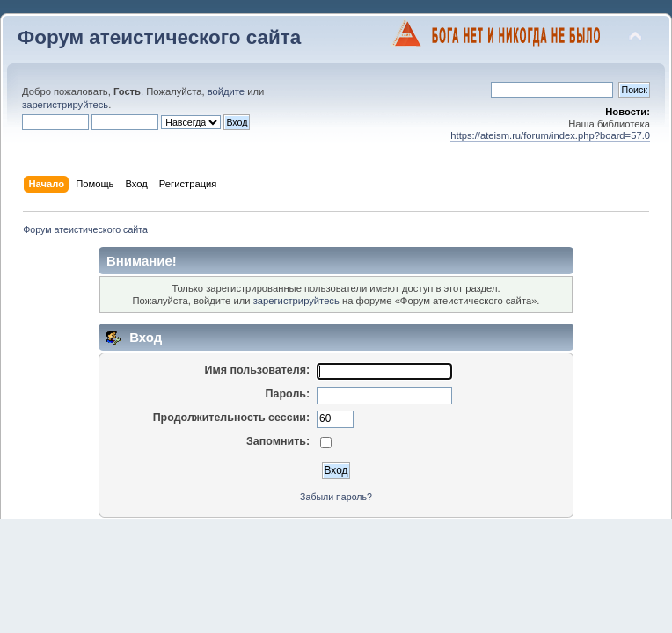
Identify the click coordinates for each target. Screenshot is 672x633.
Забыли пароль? (336, 497)
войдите (226, 91)
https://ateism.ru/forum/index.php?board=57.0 (550, 135)
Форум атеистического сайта (159, 37)
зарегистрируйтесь (65, 105)
